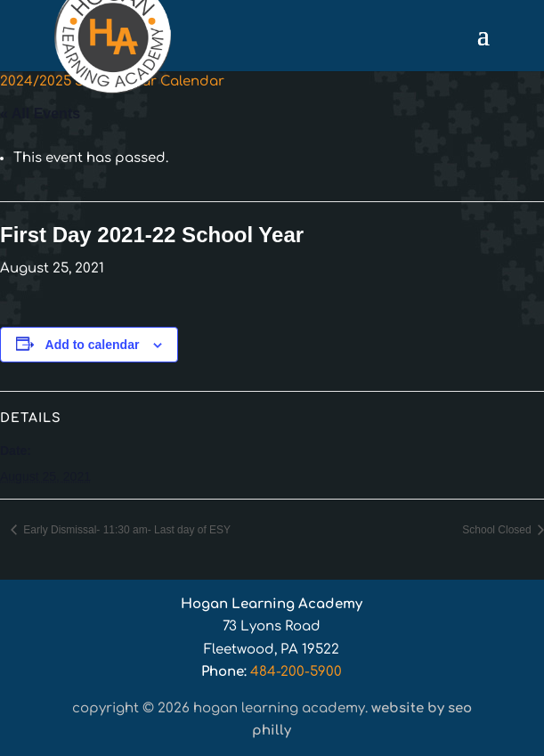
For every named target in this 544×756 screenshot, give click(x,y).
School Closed (498, 530)
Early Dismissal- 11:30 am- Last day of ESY (126, 530)
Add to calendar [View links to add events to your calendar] (93, 345)
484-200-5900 (296, 672)
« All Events (40, 114)
